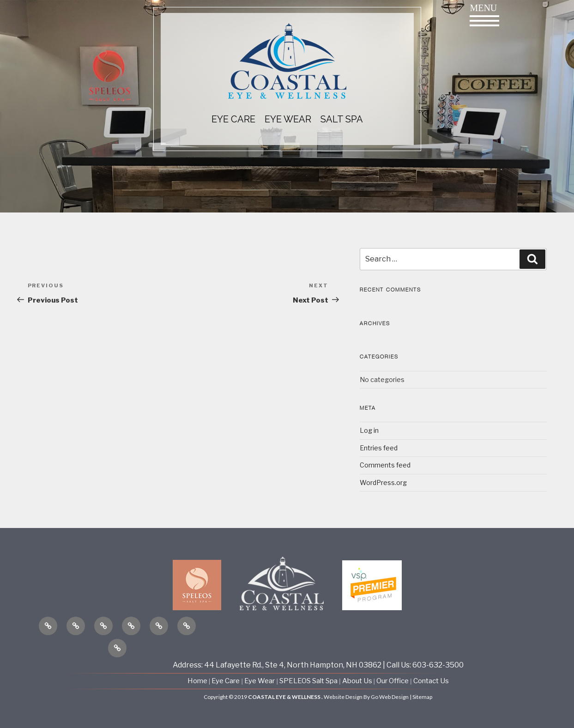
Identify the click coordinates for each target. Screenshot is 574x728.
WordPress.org (383, 482)
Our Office (393, 681)
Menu (484, 15)
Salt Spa (342, 119)
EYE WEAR (288, 119)
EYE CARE (233, 119)
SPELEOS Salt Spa (308, 681)
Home (198, 681)
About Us (358, 681)
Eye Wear (260, 681)
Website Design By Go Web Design (366, 697)
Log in (369, 430)
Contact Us (431, 681)
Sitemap (422, 697)
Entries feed (379, 448)
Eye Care (226, 681)
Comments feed (385, 465)
